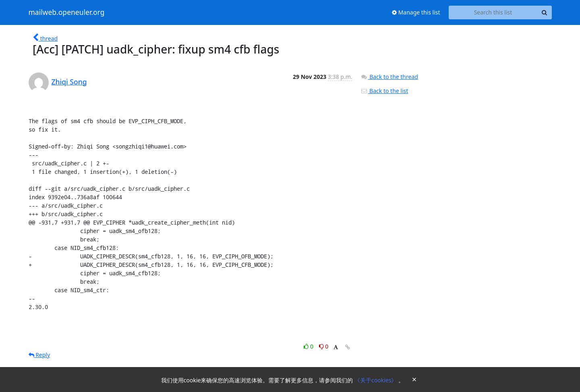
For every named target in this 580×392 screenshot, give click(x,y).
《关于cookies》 (376, 380)
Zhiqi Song (69, 82)
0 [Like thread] (309, 346)
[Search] (545, 12)
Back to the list (384, 91)
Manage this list (416, 12)
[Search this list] (493, 12)
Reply (39, 355)
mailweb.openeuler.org (67, 12)
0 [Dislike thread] (324, 346)
